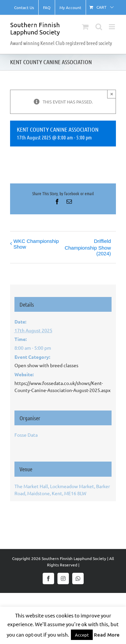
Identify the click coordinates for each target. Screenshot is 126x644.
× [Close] (112, 94)
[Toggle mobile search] (99, 27)
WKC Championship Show (36, 244)
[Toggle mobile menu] (112, 27)
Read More (107, 635)
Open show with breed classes (46, 365)
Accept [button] (82, 635)
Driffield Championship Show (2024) (88, 247)
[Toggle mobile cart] (85, 27)
